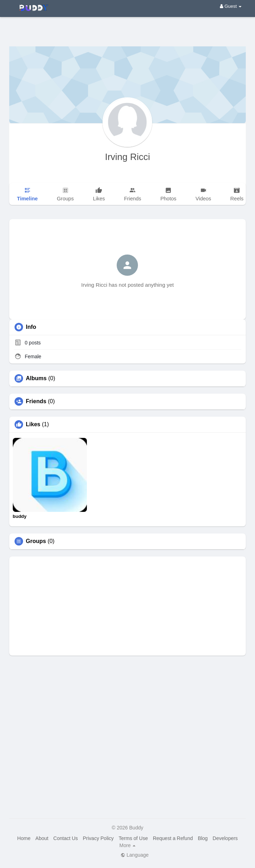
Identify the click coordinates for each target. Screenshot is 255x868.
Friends (36, 401)
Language (135, 855)
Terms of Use (133, 838)
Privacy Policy (98, 838)
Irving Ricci (127, 157)
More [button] (128, 845)
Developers (225, 838)
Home (24, 838)
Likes (33, 424)
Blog (203, 838)
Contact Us (65, 838)
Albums (36, 378)
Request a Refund (173, 838)
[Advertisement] (127, 27)
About (42, 838)
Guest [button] (231, 6)
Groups (36, 541)
